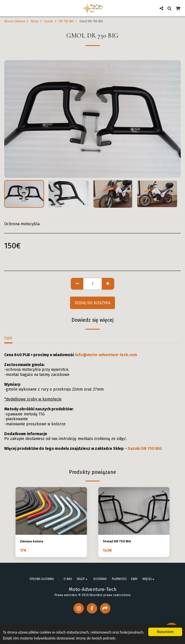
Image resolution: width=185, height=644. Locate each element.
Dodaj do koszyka (93, 303)
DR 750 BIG (66, 21)
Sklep (35, 21)
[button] (6, 8)
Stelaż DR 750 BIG (117, 541)
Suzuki (49, 21)
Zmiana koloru (32, 541)
